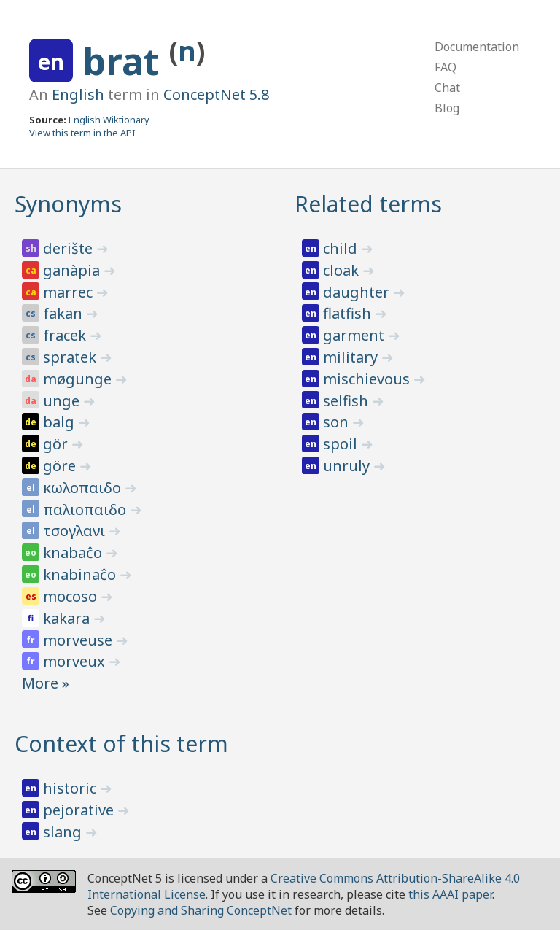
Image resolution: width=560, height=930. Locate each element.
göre (61, 466)
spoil (342, 444)
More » (46, 683)
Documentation (477, 47)
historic (71, 788)
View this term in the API (82, 133)
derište (70, 248)
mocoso (72, 596)
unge (63, 401)
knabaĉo (74, 553)
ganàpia (73, 270)
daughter (358, 292)
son (338, 422)
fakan (65, 313)
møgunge (79, 379)
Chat (447, 88)
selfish (347, 401)
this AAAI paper (450, 894)
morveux (76, 661)
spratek (71, 357)
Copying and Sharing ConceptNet (201, 910)
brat (126, 61)
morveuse (79, 640)
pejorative (80, 810)
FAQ (446, 67)
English (78, 94)
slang (64, 832)
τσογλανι (76, 531)
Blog (447, 108)
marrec (70, 292)
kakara (68, 618)
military (352, 357)
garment (355, 335)
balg (61, 422)
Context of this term (121, 744)
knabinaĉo (81, 574)
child (342, 248)
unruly (348, 466)
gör (57, 444)
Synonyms (68, 204)
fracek (66, 335)
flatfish (349, 313)
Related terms (368, 204)
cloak (343, 270)
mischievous (368, 379)
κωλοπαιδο (84, 488)
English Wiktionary (109, 120)
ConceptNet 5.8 (216, 94)
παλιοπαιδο (86, 509)
